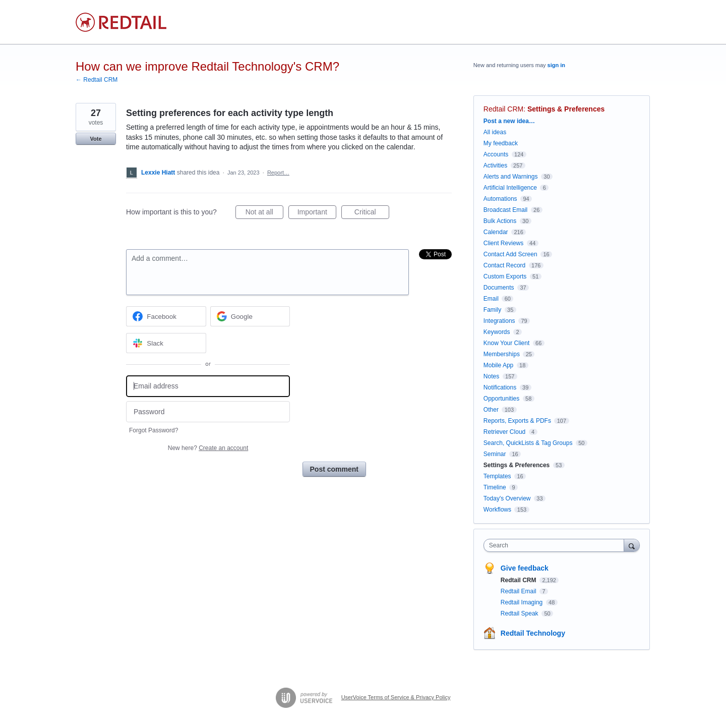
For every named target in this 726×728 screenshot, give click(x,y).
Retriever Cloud (504, 432)
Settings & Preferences (566, 109)
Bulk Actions (500, 221)
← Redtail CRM (97, 80)
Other (491, 410)
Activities (495, 165)
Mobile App (498, 365)
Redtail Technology (533, 633)
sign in (556, 65)
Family (492, 310)
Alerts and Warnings (511, 177)
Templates (497, 476)
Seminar (495, 454)
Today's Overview (507, 498)
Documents (499, 288)
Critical (372, 213)
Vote (96, 139)
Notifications (500, 387)
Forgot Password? (154, 430)
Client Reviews (503, 243)
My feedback (501, 143)
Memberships (502, 354)
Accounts (496, 154)
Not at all (264, 213)
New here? (208, 448)
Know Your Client (506, 343)
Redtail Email (519, 591)
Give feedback (525, 568)
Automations (500, 199)
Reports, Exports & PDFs (517, 421)
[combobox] (556, 545)
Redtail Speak (520, 613)
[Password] (208, 412)
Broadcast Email (505, 210)
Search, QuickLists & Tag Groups (528, 443)
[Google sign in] (250, 316)
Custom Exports (505, 276)
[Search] (632, 545)
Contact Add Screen (510, 254)
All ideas (495, 132)
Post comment (334, 469)
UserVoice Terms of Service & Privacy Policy (396, 697)
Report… (278, 173)
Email (491, 299)
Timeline (495, 487)
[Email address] (208, 386)
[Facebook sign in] (166, 316)
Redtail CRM (503, 109)
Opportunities (501, 399)
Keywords (497, 332)
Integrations (499, 321)
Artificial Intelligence (510, 188)
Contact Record (504, 265)
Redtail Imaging (523, 602)
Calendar (496, 232)
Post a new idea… (509, 121)
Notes (491, 376)
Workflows (497, 510)
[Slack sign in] (166, 343)
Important (317, 213)
